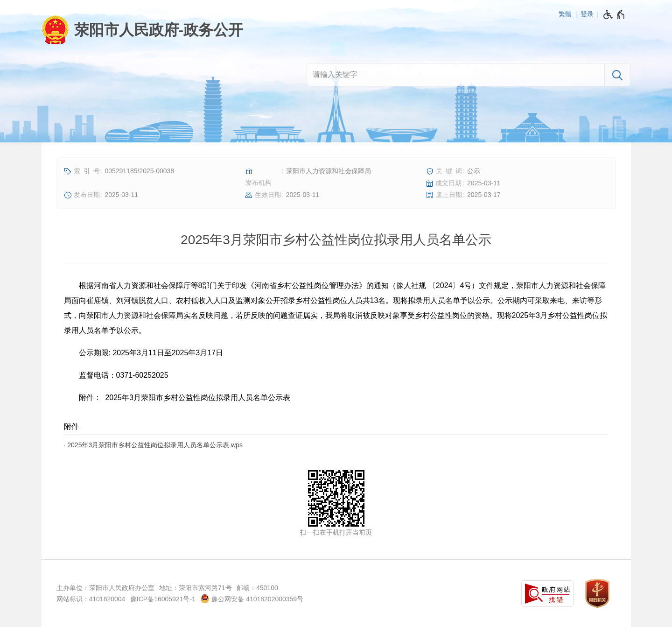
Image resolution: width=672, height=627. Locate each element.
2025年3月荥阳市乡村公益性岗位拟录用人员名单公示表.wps (155, 445)
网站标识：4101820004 (91, 599)
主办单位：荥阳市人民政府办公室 (105, 588)
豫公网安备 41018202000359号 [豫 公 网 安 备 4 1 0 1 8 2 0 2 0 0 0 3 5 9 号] (252, 599)
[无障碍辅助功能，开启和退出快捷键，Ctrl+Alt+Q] (614, 14)
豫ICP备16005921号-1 (163, 599)
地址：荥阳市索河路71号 (196, 588)
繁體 (565, 14)
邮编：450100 (257, 588)
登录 (587, 14)
